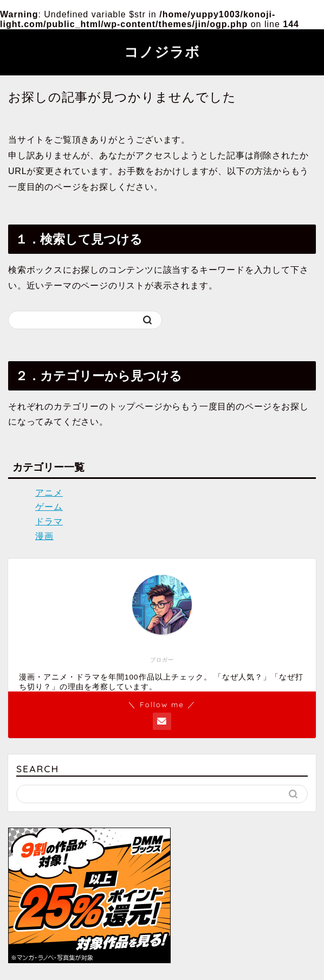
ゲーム (49, 507)
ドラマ (49, 521)
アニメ (49, 493)
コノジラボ (162, 52)
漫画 (44, 536)
